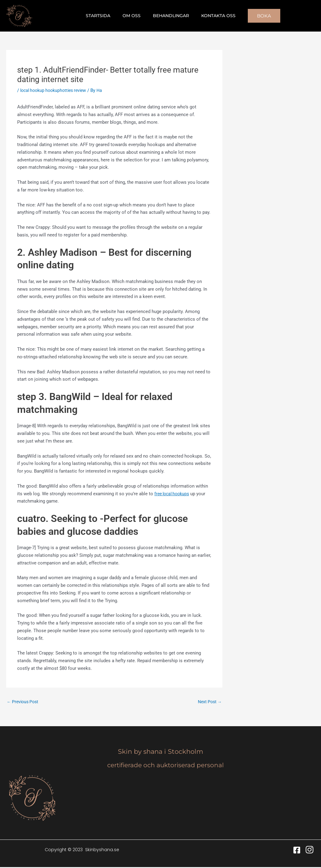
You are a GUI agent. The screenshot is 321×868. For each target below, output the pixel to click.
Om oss (133, 16)
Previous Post (24, 702)
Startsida (104, 16)
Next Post (209, 702)
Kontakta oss (213, 16)
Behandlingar (169, 16)
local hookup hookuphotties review (56, 90)
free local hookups (174, 494)
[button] (257, 16)
